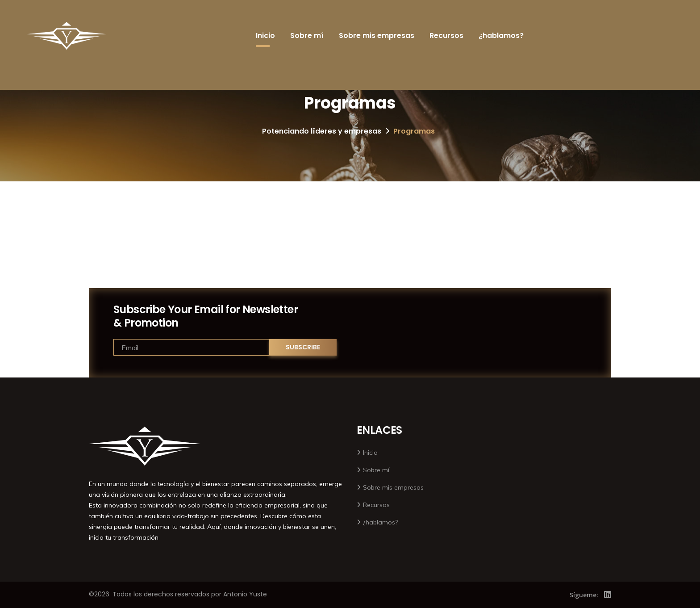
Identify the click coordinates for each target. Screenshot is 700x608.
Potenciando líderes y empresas (322, 131)
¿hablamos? (501, 36)
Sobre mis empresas (377, 36)
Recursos (446, 36)
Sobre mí (307, 36)
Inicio (265, 36)
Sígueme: (584, 595)
